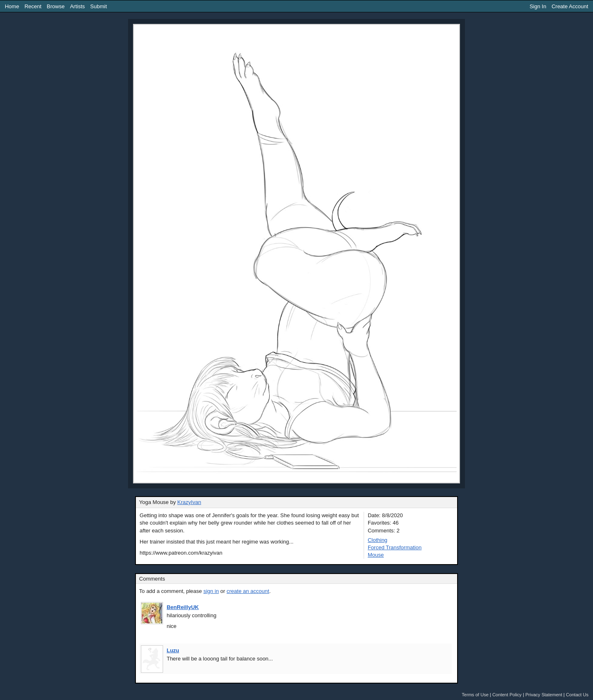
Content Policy (507, 695)
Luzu (173, 650)
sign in (211, 591)
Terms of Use (475, 695)
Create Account (570, 6)
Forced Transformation (395, 547)
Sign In (538, 6)
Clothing (378, 540)
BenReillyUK (183, 607)
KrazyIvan (189, 502)
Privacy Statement (544, 695)
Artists (77, 6)
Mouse (376, 555)
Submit (98, 6)
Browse (56, 6)
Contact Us (577, 695)
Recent (33, 6)
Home (12, 6)
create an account (248, 591)
